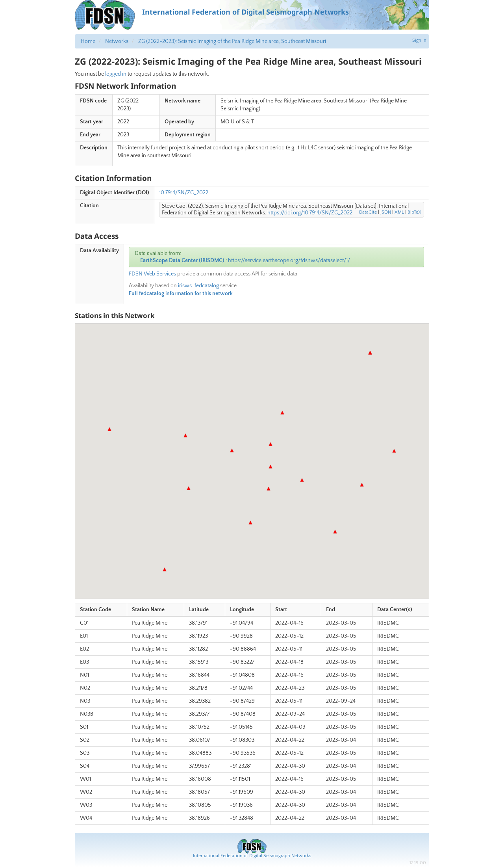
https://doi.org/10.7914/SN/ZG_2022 (310, 213)
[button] (271, 467)
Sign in (419, 40)
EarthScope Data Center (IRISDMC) (182, 260)
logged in (116, 74)
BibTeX (414, 212)
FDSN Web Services (152, 274)
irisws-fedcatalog (198, 286)
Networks (117, 41)
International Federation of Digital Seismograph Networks (252, 856)
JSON (386, 212)
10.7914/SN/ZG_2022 (184, 193)
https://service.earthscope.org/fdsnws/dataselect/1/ (289, 260)
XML (399, 212)
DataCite (368, 212)
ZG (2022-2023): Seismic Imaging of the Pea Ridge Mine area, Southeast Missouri (232, 41)
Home (88, 41)
